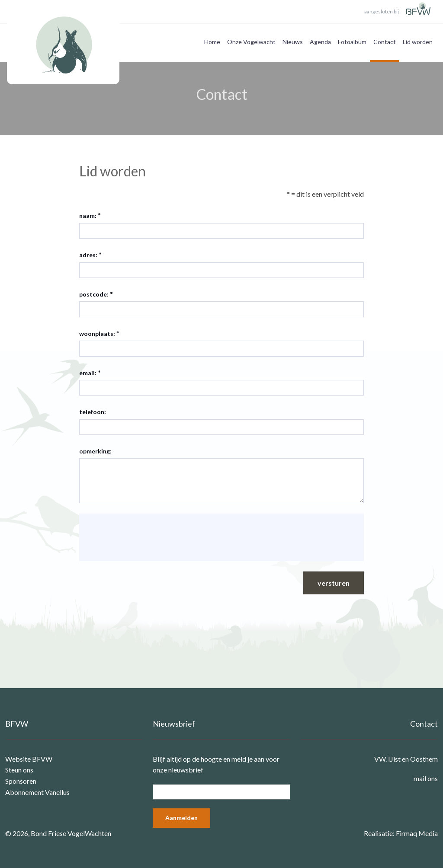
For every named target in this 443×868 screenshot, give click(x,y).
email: (88, 373)
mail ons (426, 778)
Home (212, 42)
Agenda (320, 42)
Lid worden (418, 42)
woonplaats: (97, 333)
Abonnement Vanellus (37, 792)
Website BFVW (29, 759)
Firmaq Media (417, 833)
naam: (88, 215)
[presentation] (152, 537)
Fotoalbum (352, 42)
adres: (88, 255)
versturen (334, 583)
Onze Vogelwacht (251, 42)
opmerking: (95, 451)
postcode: (94, 294)
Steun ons (19, 770)
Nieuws (293, 42)
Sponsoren (21, 781)
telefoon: (93, 412)
